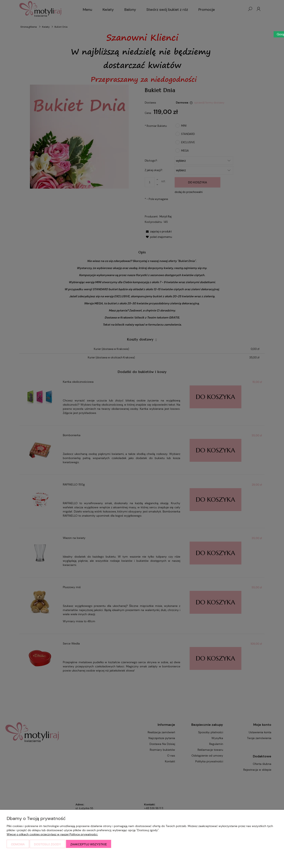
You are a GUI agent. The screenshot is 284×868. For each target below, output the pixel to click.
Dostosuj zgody (48, 844)
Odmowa (18, 844)
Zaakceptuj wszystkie (89, 844)
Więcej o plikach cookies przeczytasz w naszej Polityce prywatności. (52, 834)
